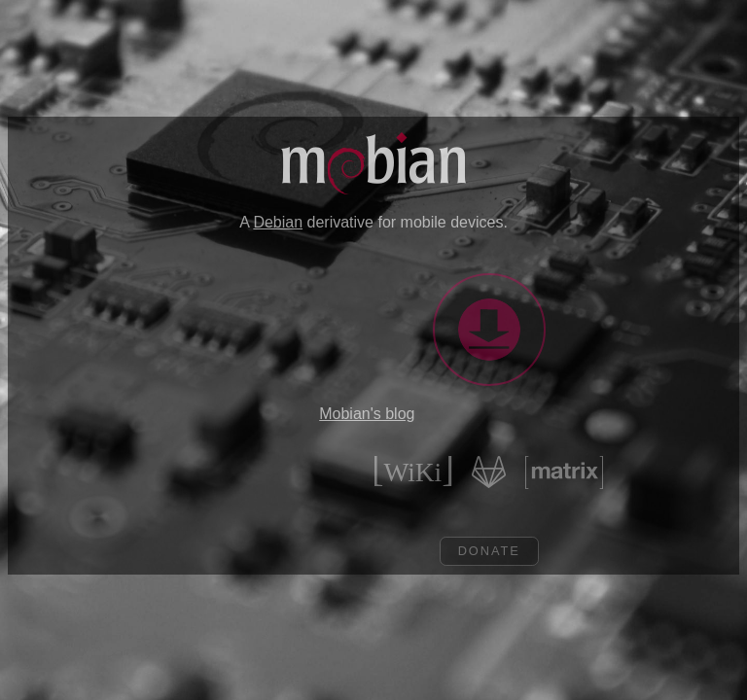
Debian (278, 222)
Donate (499, 551)
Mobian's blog (367, 414)
